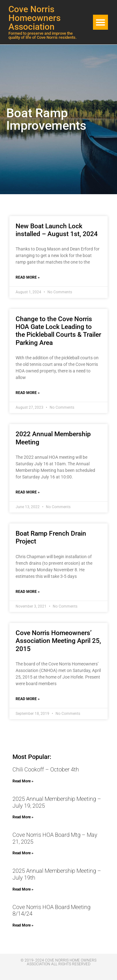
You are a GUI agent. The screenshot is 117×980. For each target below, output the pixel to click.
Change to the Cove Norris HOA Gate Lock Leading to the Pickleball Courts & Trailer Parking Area (58, 331)
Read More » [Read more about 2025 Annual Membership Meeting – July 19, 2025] (23, 817)
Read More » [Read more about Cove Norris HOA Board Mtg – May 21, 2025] (23, 853)
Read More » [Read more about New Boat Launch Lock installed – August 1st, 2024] (28, 277)
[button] (100, 22)
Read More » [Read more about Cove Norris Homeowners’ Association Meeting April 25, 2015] (28, 699)
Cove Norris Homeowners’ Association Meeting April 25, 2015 (58, 641)
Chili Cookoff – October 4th (46, 769)
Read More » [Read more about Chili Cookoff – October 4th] (23, 781)
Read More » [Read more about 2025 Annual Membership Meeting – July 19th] (23, 889)
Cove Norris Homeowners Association (34, 18)
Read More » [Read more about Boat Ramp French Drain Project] (28, 592)
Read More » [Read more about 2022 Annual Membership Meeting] (28, 492)
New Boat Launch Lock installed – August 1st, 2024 (57, 230)
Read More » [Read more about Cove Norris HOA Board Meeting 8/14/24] (23, 925)
